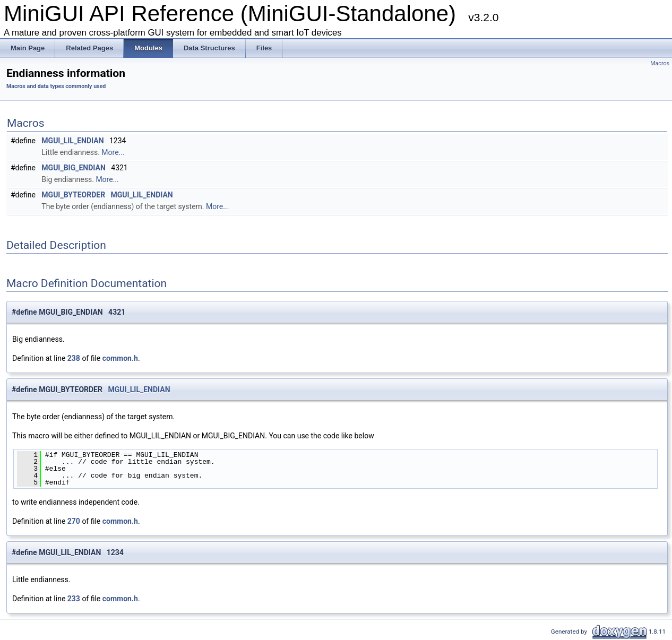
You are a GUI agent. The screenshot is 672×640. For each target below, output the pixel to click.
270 (74, 521)
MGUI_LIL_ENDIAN (72, 141)
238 (74, 358)
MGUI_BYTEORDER (73, 195)
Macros (660, 63)
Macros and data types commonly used (56, 86)
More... (113, 152)
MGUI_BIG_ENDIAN (74, 168)
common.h (120, 358)
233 (74, 599)
